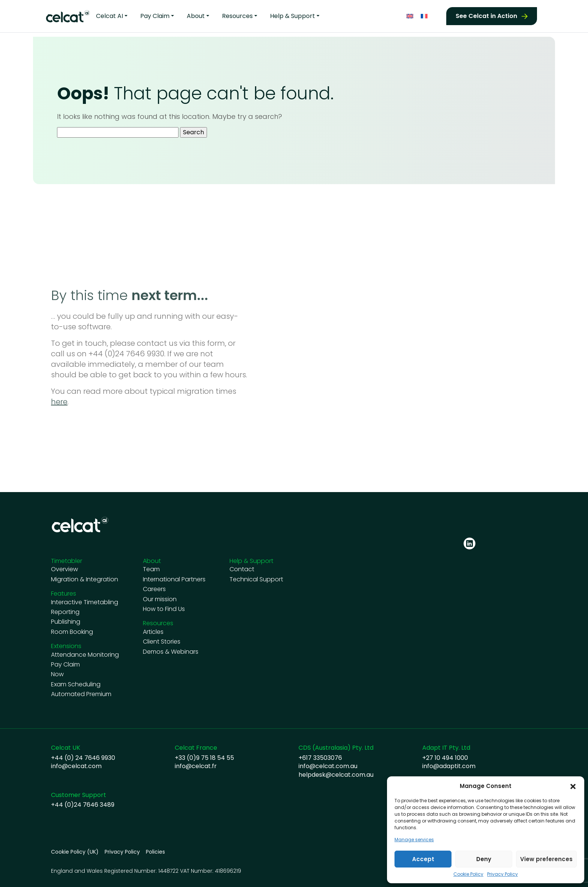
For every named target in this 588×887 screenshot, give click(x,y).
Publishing (66, 622)
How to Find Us (164, 609)
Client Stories (162, 642)
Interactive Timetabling (85, 602)
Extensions (66, 646)
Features (64, 594)
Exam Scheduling (76, 684)
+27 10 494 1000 (445, 758)
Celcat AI (109, 15)
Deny (484, 859)
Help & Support (292, 15)
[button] (573, 786)
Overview (64, 569)
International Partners (174, 579)
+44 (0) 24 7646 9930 (83, 758)
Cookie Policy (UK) (75, 852)
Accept (423, 859)
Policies (155, 852)
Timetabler (67, 561)
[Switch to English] (410, 15)
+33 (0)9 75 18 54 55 (204, 758)
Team (151, 569)
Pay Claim (155, 15)
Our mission (160, 599)
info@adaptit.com (449, 766)
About (196, 15)
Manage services (414, 840)
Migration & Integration (85, 579)
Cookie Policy (468, 874)
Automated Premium (81, 694)
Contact (242, 569)
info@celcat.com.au (328, 766)
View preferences (546, 859)
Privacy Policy (502, 874)
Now (57, 674)
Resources (237, 15)
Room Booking (72, 632)
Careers (154, 589)
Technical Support (256, 579)
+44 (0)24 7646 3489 (83, 805)
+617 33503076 (320, 758)
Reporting (65, 612)
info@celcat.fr (196, 766)
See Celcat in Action (486, 15)
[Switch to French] (424, 15)
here (59, 402)
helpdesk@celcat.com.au (336, 775)
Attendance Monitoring (85, 655)
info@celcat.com (76, 766)
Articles (153, 632)
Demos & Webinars (171, 652)
